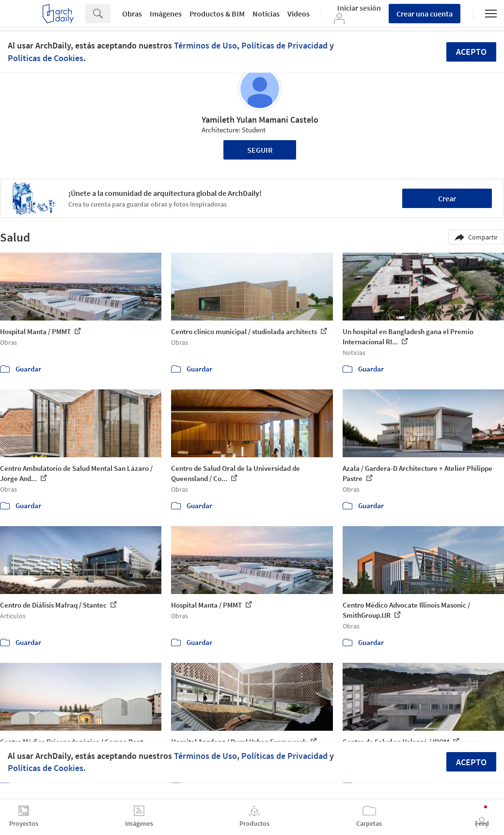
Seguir (260, 150)
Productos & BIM (217, 14)
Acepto (471, 52)
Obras (132, 14)
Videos (299, 14)
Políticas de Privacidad (284, 45)
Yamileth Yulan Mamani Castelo (260, 120)
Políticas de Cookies (46, 58)
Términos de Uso (205, 45)
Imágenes (166, 14)
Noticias (266, 14)
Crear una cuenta (425, 14)
